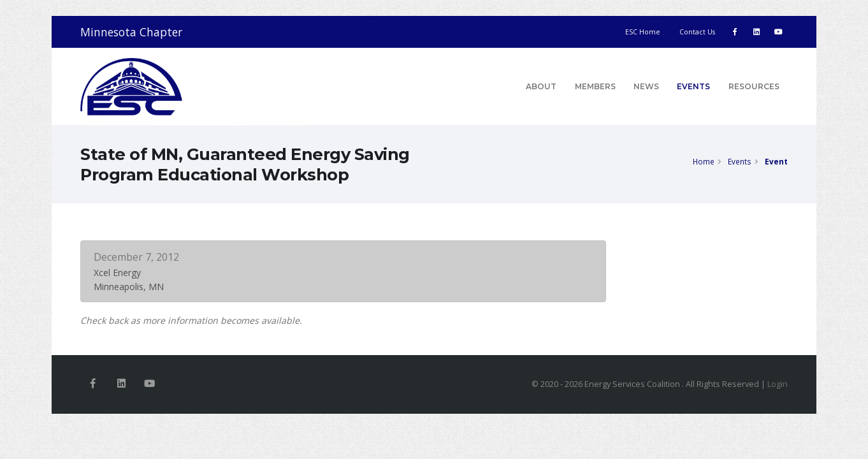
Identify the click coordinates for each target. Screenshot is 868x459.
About (541, 86)
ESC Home (643, 32)
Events (693, 86)
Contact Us (697, 32)
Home (704, 161)
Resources (754, 86)
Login (778, 384)
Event (776, 161)
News (646, 86)
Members (595, 86)
